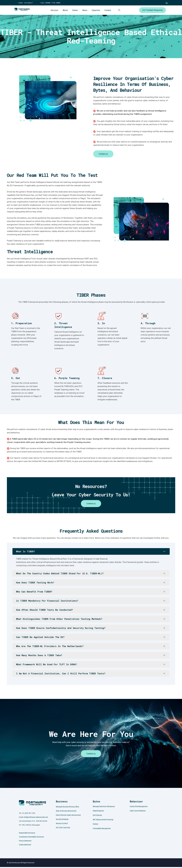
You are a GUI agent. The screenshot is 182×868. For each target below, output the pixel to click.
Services (54, 10)
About (65, 10)
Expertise (96, 10)
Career (75, 10)
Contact (108, 10)
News (85, 10)
